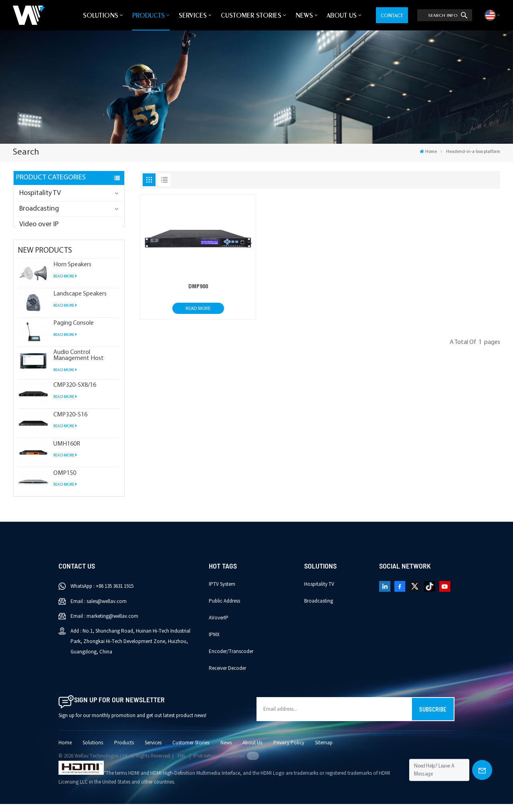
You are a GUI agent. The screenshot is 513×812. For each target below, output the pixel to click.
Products (148, 15)
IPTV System (222, 592)
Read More (65, 284)
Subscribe (433, 717)
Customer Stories (251, 15)
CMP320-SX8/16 (75, 393)
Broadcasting (39, 209)
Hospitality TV (40, 193)
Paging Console (74, 331)
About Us (342, 15)
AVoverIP (219, 626)
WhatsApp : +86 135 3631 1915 (102, 594)
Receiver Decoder (227, 676)
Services (193, 15)
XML (182, 764)
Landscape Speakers (80, 302)
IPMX (214, 643)
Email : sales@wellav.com (99, 609)
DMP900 (198, 286)
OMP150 (65, 481)
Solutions (101, 15)
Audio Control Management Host (79, 364)
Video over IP (39, 224)
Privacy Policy (289, 751)
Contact (392, 15)
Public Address (224, 609)
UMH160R (67, 452)
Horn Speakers (72, 273)
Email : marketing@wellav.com (104, 624)
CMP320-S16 (70, 423)
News (304, 15)
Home (428, 152)
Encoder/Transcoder (231, 659)
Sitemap (324, 751)
